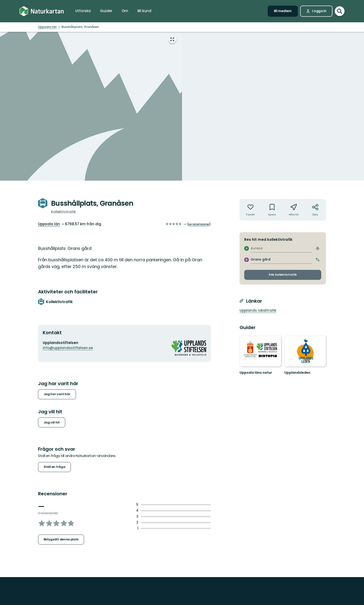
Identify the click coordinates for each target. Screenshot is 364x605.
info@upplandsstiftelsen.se (68, 348)
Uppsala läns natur (256, 373)
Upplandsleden (297, 373)
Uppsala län (49, 224)
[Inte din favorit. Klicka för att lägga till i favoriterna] (250, 210)
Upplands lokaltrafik (258, 310)
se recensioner (199, 224)
